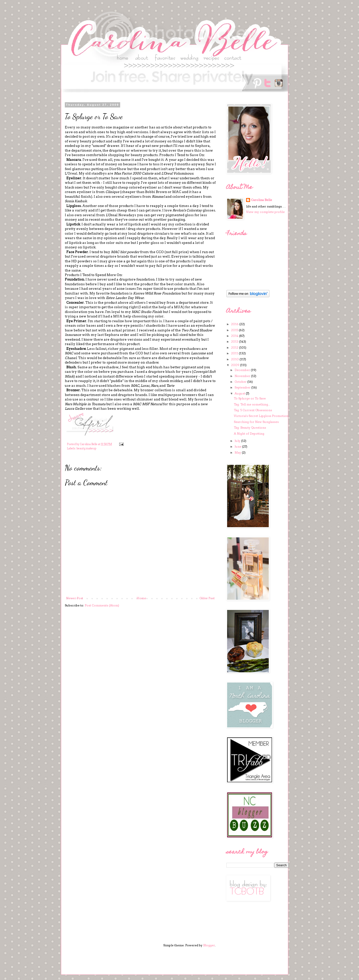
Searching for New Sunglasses (256, 422)
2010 (235, 359)
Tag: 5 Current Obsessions (253, 410)
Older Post (207, 598)
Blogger (209, 945)
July (238, 441)
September (243, 387)
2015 (235, 330)
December (243, 370)
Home (141, 598)
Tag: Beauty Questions (250, 428)
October (241, 382)
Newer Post (75, 598)
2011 (235, 353)
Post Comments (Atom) (102, 605)
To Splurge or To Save (250, 398)
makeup (91, 448)
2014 (235, 336)
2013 (235, 342)
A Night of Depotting (249, 434)
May (238, 452)
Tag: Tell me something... (252, 404)
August (240, 393)
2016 (235, 324)
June (238, 446)
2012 (235, 347)
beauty (81, 448)
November (243, 376)
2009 (236, 365)
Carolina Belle (262, 200)
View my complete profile (265, 212)
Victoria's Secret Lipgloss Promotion (261, 416)
